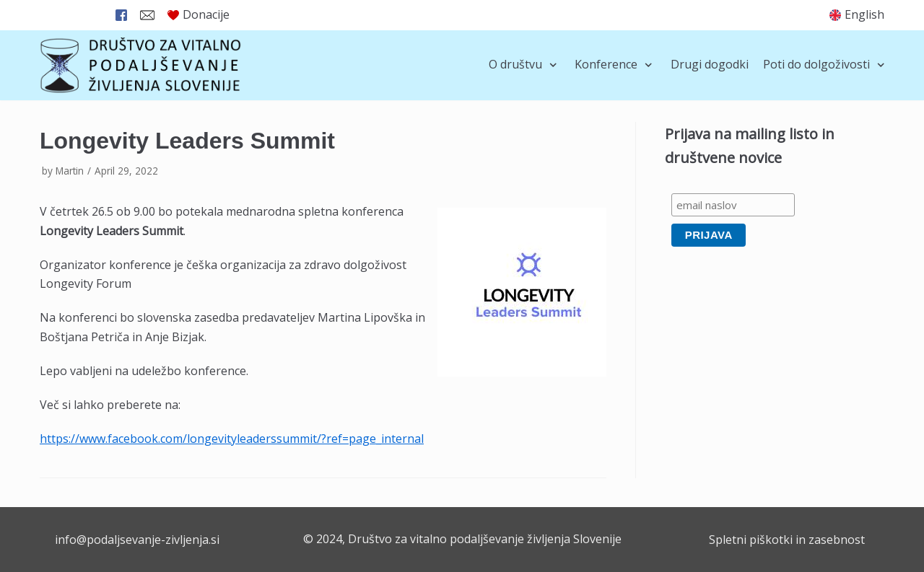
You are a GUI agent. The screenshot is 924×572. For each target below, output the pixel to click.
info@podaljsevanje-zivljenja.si (137, 540)
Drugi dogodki (710, 64)
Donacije (199, 14)
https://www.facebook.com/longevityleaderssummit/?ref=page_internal (232, 439)
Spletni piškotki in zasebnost (787, 540)
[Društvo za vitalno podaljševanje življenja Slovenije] (141, 65)
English (864, 14)
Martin (70, 171)
